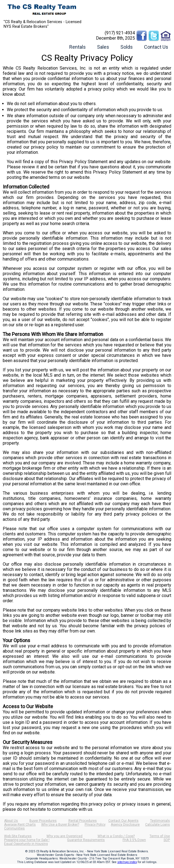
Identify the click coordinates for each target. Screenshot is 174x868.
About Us (11, 821)
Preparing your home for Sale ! (27, 840)
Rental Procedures (83, 821)
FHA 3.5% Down (134, 840)
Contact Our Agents (123, 821)
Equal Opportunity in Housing (26, 844)
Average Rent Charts (20, 825)
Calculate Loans (158, 825)
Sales (103, 47)
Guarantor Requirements (86, 840)
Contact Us (156, 47)
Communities (14, 828)
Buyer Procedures (43, 821)
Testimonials (160, 821)
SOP (167, 840)
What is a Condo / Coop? (116, 836)
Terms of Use (160, 836)
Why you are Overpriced (64, 836)
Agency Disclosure (125, 825)
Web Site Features (18, 836)
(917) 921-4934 (120, 33)
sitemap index (127, 862)
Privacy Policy (95, 825)
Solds (127, 47)
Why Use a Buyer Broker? (60, 825)
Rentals (78, 47)
